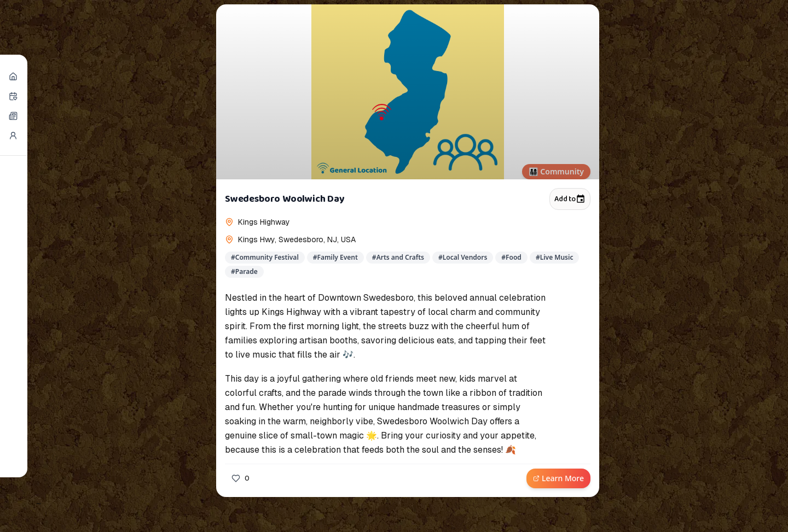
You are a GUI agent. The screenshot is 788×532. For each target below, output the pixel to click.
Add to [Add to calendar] (570, 199)
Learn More (558, 478)
